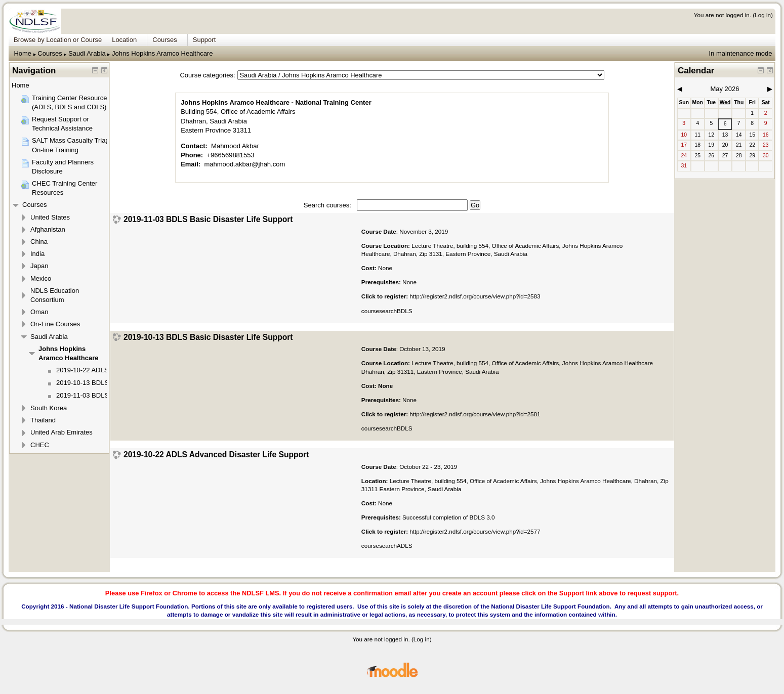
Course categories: (207, 75)
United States (50, 217)
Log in (763, 15)
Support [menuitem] (204, 40)
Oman (39, 312)
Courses (50, 53)
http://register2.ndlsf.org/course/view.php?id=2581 (475, 414)
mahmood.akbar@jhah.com (244, 164)
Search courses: (328, 205)
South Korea (49, 408)
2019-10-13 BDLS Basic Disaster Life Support (208, 337)
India (37, 254)
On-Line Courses (55, 324)
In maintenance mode (740, 53)
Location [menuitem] (124, 40)
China (39, 242)
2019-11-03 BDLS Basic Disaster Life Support (208, 220)
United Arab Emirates (61, 432)
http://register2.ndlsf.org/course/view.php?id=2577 (475, 531)
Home (23, 53)
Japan (39, 266)
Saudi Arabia (87, 53)
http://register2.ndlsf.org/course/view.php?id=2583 (475, 296)
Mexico (41, 278)
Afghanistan (48, 229)
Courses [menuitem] (164, 40)
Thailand (43, 420)
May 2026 (725, 89)
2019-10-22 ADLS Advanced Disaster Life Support (216, 455)
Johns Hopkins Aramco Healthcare (162, 53)
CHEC (40, 445)
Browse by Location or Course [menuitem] (58, 40)
